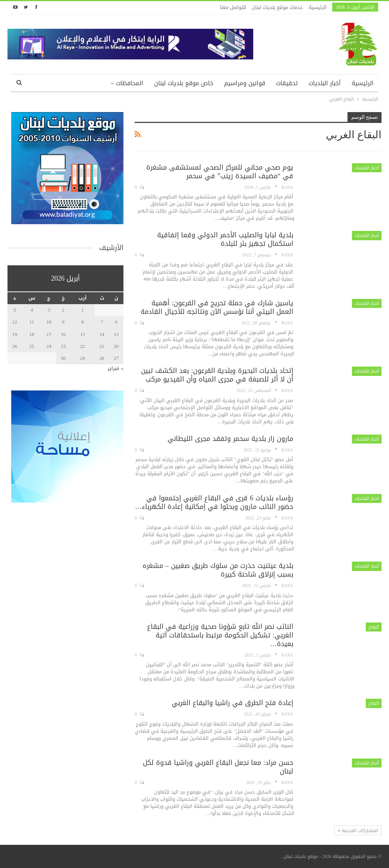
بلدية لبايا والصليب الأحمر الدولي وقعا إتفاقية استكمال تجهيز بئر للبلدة (225, 239)
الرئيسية (318, 7)
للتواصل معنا (233, 7)
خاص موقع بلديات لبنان (184, 83)
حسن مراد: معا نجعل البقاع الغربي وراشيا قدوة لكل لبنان (218, 767)
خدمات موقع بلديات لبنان (277, 7)
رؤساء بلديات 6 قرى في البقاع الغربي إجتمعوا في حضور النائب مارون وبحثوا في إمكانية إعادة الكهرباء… (214, 502)
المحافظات (130, 83)
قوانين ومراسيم (245, 83)
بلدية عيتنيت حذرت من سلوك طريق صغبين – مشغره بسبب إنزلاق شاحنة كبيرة (218, 570)
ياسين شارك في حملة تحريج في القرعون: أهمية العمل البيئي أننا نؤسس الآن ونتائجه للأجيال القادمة (217, 307)
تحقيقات (287, 83)
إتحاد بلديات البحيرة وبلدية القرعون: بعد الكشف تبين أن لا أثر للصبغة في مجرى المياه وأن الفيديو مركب (217, 375)
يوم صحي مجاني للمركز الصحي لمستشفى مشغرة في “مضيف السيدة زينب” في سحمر (220, 172)
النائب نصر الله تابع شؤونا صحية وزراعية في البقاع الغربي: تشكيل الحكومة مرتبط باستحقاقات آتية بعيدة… (220, 635)
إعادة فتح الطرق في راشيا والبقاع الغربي (232, 703)
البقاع (374, 627)
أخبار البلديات (325, 83)
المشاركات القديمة (358, 831)
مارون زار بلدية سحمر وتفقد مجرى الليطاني (230, 439)
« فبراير (116, 368)
